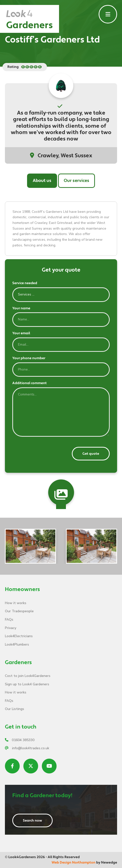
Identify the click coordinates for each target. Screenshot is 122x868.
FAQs (9, 620)
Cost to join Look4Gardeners (28, 676)
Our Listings (15, 709)
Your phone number (29, 358)
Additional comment (30, 383)
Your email (21, 333)
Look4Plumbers (17, 644)
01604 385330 (20, 740)
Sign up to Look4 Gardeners (27, 684)
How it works (16, 603)
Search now (32, 821)
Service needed (25, 283)
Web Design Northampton (74, 863)
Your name (21, 308)
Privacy (11, 628)
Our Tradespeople (19, 611)
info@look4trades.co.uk (27, 748)
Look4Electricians (19, 636)
